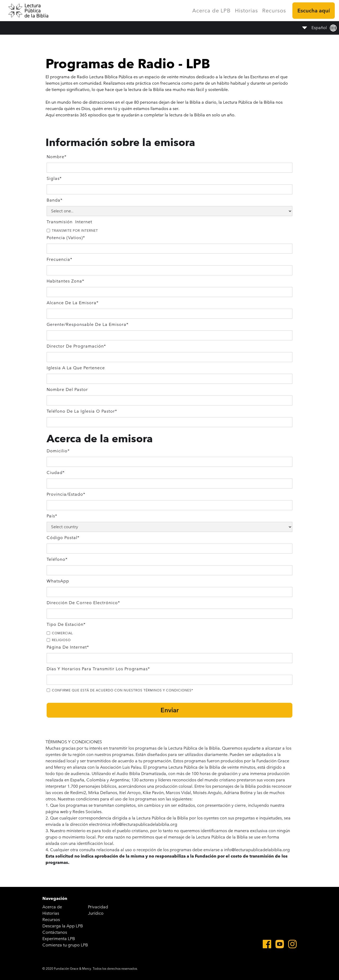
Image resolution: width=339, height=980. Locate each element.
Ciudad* (56, 473)
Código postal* (63, 538)
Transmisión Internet (69, 222)
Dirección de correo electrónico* (83, 603)
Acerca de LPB (211, 11)
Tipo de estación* (66, 624)
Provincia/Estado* (66, 494)
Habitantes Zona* (65, 281)
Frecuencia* (59, 259)
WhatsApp (58, 581)
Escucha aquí (314, 11)
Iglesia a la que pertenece (76, 368)
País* (52, 516)
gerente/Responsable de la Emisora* (88, 324)
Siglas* (54, 178)
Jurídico (96, 913)
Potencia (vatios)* (66, 238)
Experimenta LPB (59, 939)
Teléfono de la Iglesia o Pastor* (82, 411)
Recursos (274, 11)
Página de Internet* (68, 647)
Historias (246, 11)
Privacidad (98, 907)
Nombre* (57, 157)
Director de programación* (76, 346)
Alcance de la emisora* (73, 303)
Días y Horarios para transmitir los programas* (98, 669)
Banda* (55, 200)
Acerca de (52, 907)
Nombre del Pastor (67, 389)
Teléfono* (57, 559)
